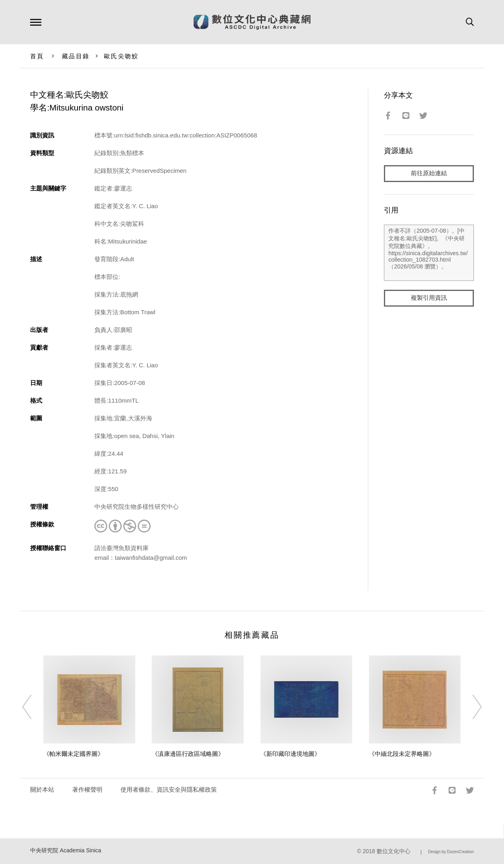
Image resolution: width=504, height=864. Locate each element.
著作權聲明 (87, 789)
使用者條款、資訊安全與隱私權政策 (169, 789)
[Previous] (34, 707)
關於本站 (42, 789)
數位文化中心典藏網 (252, 22)
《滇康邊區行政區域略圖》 (188, 754)
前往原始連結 (429, 173)
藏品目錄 (76, 56)
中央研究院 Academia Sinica (66, 851)
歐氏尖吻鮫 (121, 56)
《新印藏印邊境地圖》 (290, 754)
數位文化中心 (394, 851)
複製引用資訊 (429, 298)
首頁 (37, 56)
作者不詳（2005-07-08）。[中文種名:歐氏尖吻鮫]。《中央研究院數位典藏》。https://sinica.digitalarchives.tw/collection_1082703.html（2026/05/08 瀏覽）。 (429, 253)
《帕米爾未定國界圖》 (73, 754)
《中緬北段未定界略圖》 (402, 754)
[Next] (470, 707)
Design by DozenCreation (451, 852)
